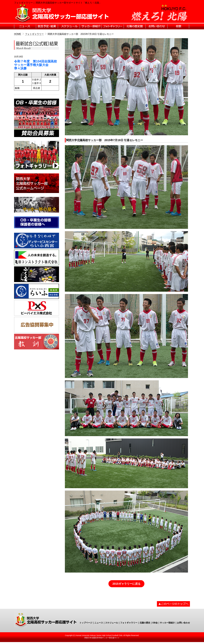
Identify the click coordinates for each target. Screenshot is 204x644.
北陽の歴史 (145, 623)
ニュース (99, 623)
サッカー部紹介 (167, 623)
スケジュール (112, 623)
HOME (18, 34)
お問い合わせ (183, 623)
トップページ (86, 623)
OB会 (155, 623)
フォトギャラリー (34, 34)
